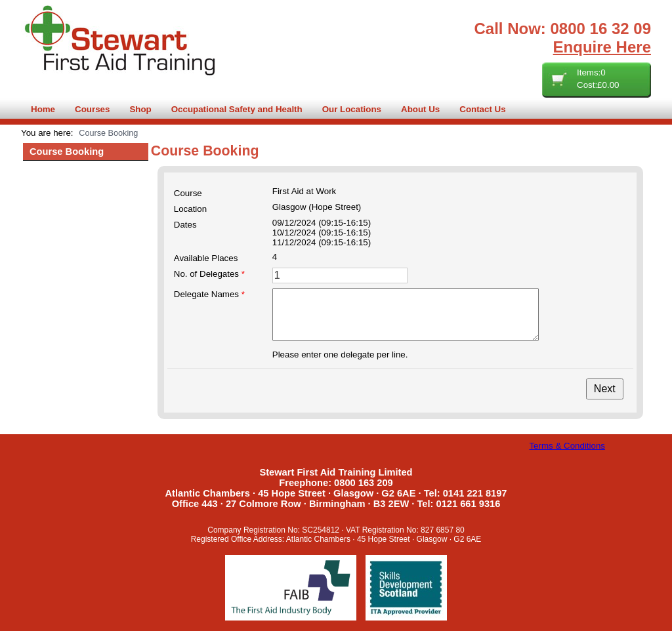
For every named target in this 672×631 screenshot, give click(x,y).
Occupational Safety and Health (237, 109)
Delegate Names (209, 294)
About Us (420, 109)
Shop (140, 109)
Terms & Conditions (567, 446)
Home (43, 109)
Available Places (206, 258)
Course (188, 193)
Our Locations (352, 109)
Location (190, 209)
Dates (185, 225)
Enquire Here (602, 47)
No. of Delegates (209, 274)
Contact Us (482, 109)
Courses (92, 109)
